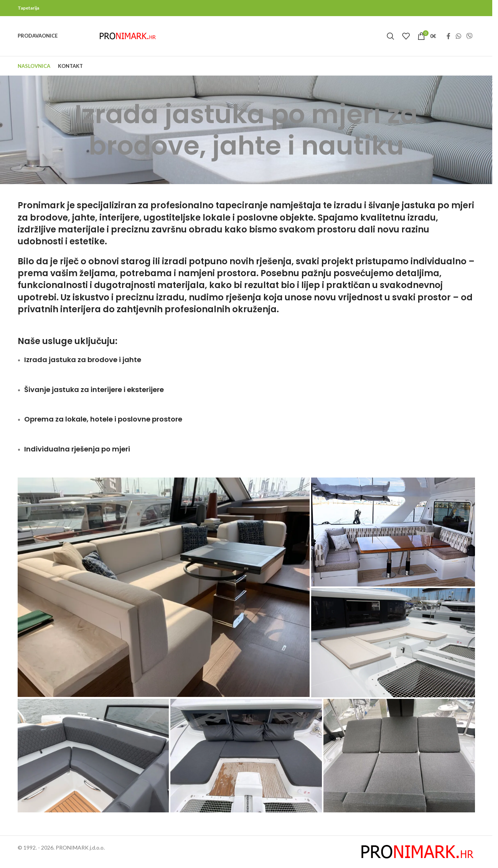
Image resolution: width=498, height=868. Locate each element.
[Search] (391, 36)
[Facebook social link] (449, 36)
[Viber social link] (469, 36)
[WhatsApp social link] (458, 36)
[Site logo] (128, 35)
